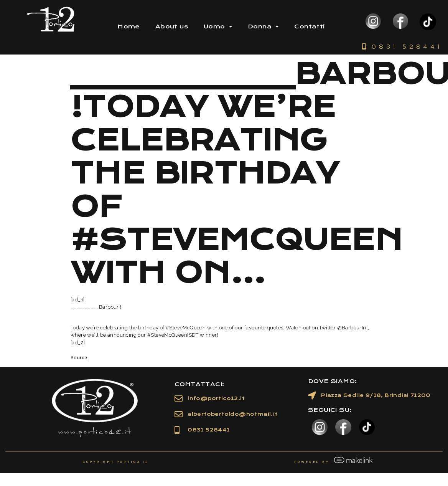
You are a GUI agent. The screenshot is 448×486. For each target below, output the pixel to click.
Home (129, 26)
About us (172, 26)
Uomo (218, 26)
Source (79, 358)
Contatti (309, 26)
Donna (263, 26)
